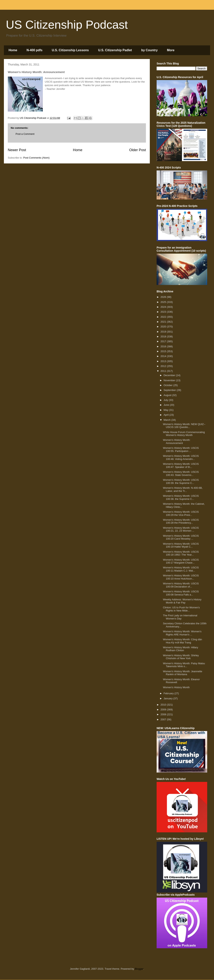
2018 (164, 337)
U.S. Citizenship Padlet (115, 50)
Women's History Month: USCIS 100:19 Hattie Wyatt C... (181, 545)
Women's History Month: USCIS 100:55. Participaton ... (181, 449)
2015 (164, 351)
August (168, 395)
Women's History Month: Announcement (177, 441)
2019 (164, 332)
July (166, 400)
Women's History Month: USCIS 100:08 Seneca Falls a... (181, 593)
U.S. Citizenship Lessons (70, 50)
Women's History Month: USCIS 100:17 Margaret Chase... (181, 561)
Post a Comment (25, 134)
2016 (164, 346)
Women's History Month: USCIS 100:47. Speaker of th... (181, 465)
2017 (164, 341)
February (169, 693)
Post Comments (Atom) (36, 158)
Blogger (139, 969)
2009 (164, 710)
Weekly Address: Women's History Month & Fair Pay (182, 601)
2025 (164, 302)
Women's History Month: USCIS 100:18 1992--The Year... (181, 553)
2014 (164, 356)
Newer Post (17, 150)
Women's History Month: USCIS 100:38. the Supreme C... (181, 497)
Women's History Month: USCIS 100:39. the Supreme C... (181, 481)
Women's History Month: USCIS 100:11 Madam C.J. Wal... (181, 569)
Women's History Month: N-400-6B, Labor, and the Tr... (183, 489)
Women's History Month (176, 687)
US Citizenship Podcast (67, 25)
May (166, 410)
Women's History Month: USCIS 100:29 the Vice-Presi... (181, 513)
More (171, 50)
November (170, 380)
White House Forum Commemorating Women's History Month (184, 434)
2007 (164, 719)
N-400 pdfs (34, 50)
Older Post (138, 150)
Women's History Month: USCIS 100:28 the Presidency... (181, 521)
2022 (164, 317)
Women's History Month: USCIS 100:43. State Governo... (181, 473)
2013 (164, 361)
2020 (164, 327)
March (168, 420)
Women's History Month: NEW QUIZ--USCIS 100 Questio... (184, 426)
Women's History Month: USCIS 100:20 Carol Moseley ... (181, 537)
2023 (164, 312)
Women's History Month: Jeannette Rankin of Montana (182, 673)
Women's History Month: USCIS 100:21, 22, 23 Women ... (181, 529)
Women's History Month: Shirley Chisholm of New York (181, 657)
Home (13, 50)
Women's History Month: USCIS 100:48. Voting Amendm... (181, 457)
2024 (164, 307)
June (167, 405)
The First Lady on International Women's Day (180, 617)
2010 (164, 705)
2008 (164, 714)
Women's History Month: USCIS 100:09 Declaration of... (181, 585)
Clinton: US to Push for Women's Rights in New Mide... (181, 609)
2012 (164, 366)
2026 (164, 297)
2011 (164, 371)
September (170, 390)
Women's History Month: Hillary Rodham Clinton (180, 649)
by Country (149, 50)
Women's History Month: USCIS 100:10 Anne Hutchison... (181, 577)
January (168, 698)
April (167, 415)
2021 (164, 322)
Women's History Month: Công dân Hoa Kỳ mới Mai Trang (182, 641)
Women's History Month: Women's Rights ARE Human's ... (182, 633)
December (170, 375)
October (168, 385)
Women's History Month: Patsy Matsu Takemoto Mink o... (184, 665)
